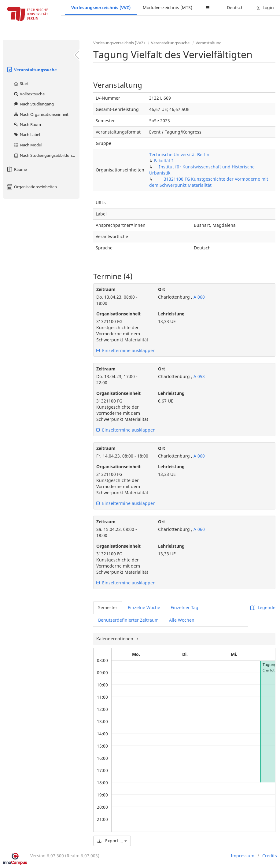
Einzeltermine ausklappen (126, 350)
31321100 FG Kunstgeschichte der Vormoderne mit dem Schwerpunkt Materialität (209, 182)
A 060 (199, 297)
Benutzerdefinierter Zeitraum (128, 620)
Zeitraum (106, 289)
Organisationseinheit (118, 314)
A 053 (199, 376)
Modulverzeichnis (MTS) (168, 7)
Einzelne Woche (144, 607)
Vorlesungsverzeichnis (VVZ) (101, 7)
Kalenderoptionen (115, 639)
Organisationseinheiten (31, 187)
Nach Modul (28, 145)
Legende (263, 607)
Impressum (243, 856)
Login (265, 7)
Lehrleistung (171, 314)
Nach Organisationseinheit (41, 114)
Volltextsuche (29, 94)
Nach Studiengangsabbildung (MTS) (46, 155)
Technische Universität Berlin (179, 154)
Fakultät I (164, 161)
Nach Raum (27, 124)
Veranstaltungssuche (31, 70)
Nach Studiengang (33, 104)
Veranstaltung (209, 43)
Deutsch (235, 7)
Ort (162, 289)
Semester (108, 607)
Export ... (112, 841)
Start (21, 83)
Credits (270, 856)
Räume (17, 169)
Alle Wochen (182, 620)
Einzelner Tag (184, 607)
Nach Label (27, 134)
